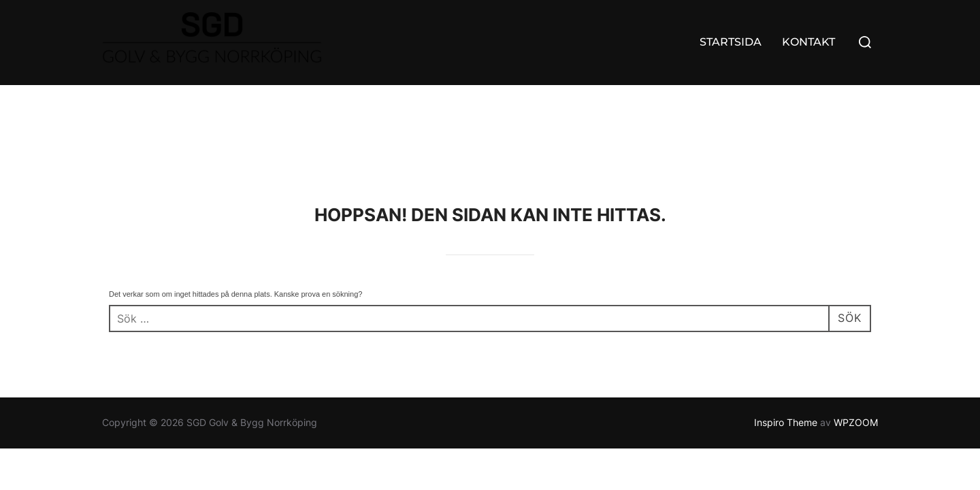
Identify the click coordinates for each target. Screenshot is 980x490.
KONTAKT (808, 42)
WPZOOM (856, 337)
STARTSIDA (731, 42)
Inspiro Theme (786, 337)
